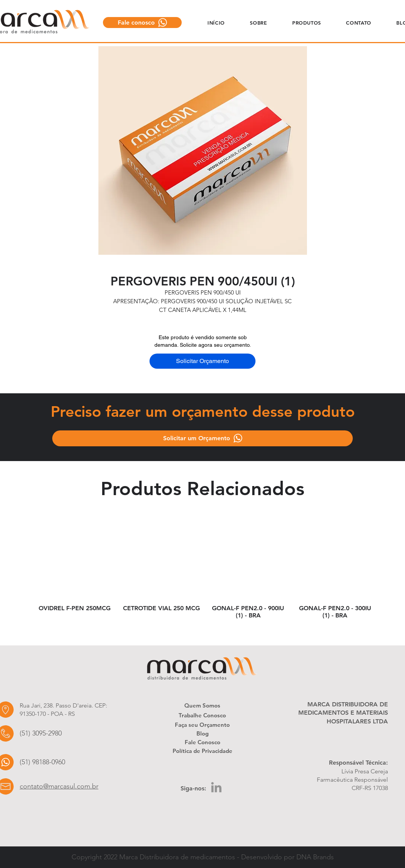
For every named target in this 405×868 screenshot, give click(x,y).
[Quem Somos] (202, 705)
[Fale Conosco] (202, 742)
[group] (205, 573)
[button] (259, 23)
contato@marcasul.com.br (59, 786)
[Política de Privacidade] (202, 751)
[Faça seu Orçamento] (202, 725)
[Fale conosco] (142, 23)
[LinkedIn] (216, 787)
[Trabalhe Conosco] (202, 715)
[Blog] (202, 733)
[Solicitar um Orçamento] (202, 438)
